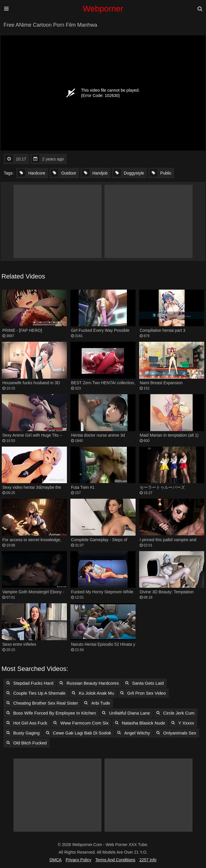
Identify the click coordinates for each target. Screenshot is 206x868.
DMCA (56, 860)
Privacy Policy (78, 860)
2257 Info (148, 860)
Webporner (103, 9)
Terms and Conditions (115, 860)
